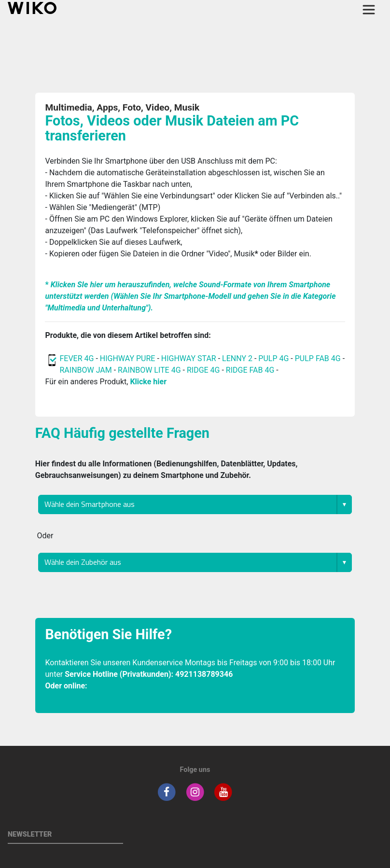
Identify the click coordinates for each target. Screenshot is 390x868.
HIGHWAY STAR (189, 358)
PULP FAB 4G (318, 358)
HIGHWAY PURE (128, 358)
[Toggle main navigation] (369, 10)
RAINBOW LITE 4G (149, 370)
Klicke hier (148, 382)
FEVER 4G (77, 358)
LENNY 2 (237, 358)
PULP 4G (273, 358)
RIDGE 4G (203, 370)
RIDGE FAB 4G (250, 370)
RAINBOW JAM (85, 370)
